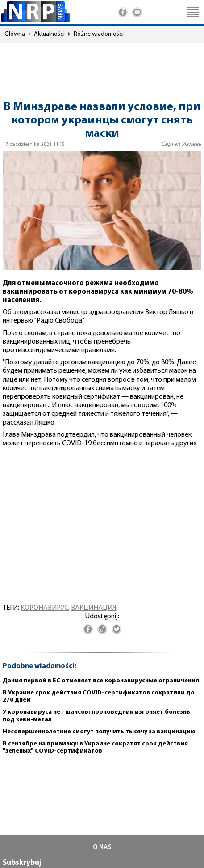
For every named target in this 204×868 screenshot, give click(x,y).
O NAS (102, 848)
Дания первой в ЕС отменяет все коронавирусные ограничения (101, 681)
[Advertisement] (102, 68)
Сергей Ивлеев (181, 144)
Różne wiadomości (99, 34)
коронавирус (44, 608)
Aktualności (49, 34)
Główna (15, 34)
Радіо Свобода (59, 321)
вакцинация (94, 608)
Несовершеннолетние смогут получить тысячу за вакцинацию (99, 732)
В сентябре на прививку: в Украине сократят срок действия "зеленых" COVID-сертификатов (95, 748)
